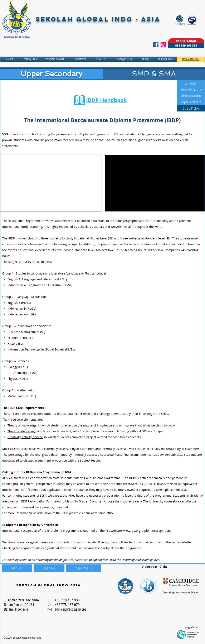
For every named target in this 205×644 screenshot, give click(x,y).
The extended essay (21, 431)
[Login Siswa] (49, 568)
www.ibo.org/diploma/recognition (147, 531)
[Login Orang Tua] (84, 568)
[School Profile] (191, 108)
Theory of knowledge (22, 425)
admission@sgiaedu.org (70, 609)
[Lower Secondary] (191, 90)
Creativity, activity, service (25, 437)
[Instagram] (163, 45)
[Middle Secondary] (191, 96)
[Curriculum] (191, 83)
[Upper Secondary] (191, 102)
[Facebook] (156, 45)
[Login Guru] (17, 568)
